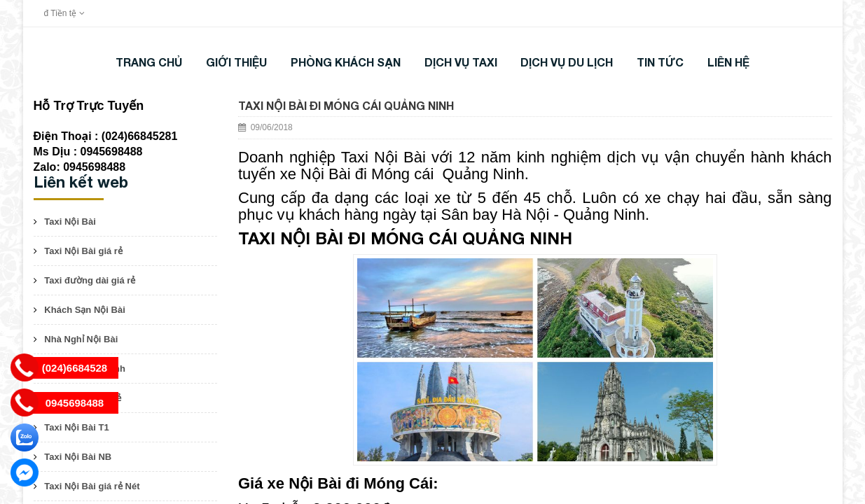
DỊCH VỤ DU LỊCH (567, 62)
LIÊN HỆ (728, 62)
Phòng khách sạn (346, 62)
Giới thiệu (236, 62)
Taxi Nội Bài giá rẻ (83, 251)
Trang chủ (149, 62)
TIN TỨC (660, 62)
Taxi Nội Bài (70, 222)
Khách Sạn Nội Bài (84, 310)
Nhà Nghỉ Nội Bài (81, 339)
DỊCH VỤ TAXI (461, 62)
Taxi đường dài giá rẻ (90, 280)
